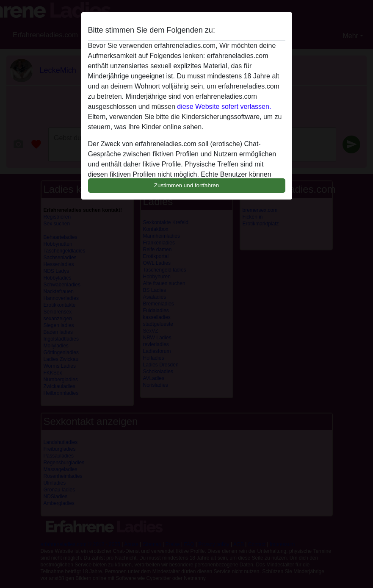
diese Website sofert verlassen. (224, 107)
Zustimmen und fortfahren (187, 185)
